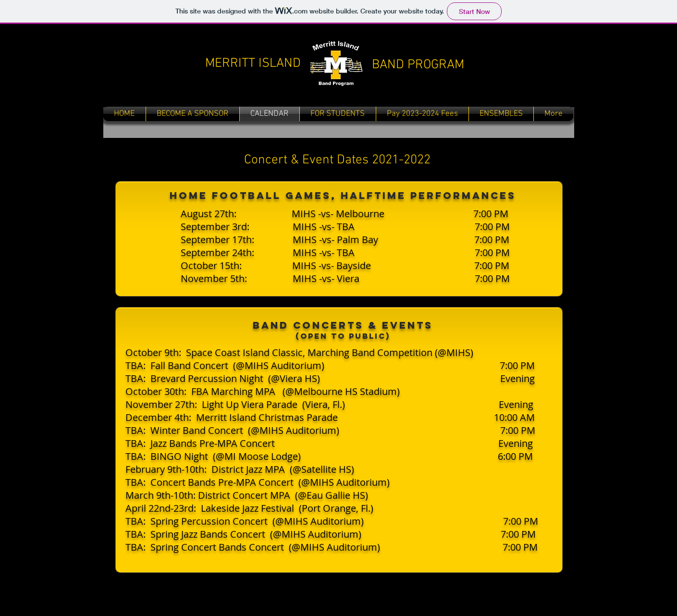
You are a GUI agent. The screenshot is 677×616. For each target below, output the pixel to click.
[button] (338, 114)
